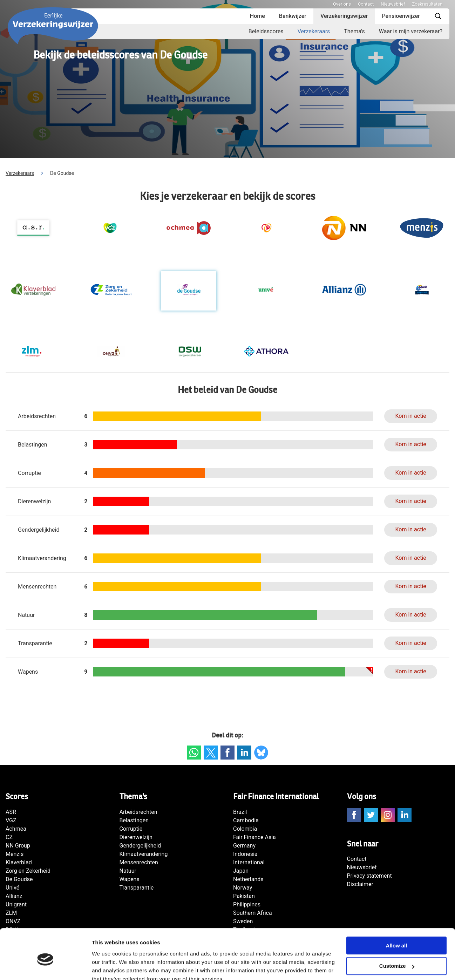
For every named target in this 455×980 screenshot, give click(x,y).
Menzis (15, 854)
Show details (108, 966)
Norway (243, 888)
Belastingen (134, 820)
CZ (9, 837)
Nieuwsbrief (393, 4)
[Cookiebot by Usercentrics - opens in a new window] (45, 966)
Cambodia (246, 820)
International (249, 862)
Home (257, 16)
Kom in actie (410, 416)
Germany (244, 846)
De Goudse (19, 879)
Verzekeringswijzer (344, 16)
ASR (11, 812)
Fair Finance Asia (254, 837)
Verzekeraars (314, 31)
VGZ (11, 820)
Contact (366, 4)
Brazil (240, 812)
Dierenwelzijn (136, 837)
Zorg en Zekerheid (28, 871)
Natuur (128, 871)
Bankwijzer (293, 16)
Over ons (342, 4)
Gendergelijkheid (140, 846)
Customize (397, 934)
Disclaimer (360, 884)
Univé (12, 888)
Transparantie (137, 888)
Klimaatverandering (144, 854)
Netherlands (248, 879)
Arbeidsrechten (138, 812)
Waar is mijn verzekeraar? (411, 31)
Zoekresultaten (427, 4)
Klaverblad (19, 862)
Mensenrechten (139, 862)
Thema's (354, 31)
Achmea (16, 829)
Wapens (130, 879)
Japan (241, 871)
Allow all (397, 914)
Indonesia (245, 854)
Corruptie (131, 829)
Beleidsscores (266, 31)
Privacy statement (369, 876)
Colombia (245, 829)
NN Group (18, 846)
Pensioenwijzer (401, 16)
